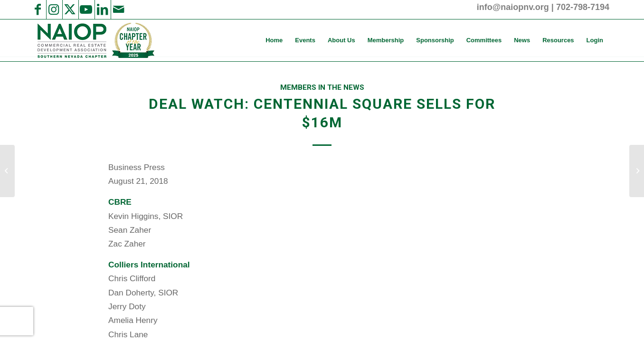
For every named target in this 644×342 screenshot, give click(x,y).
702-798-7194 (583, 7)
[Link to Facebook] (38, 9)
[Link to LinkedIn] (102, 9)
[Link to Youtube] (86, 9)
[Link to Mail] (118, 9)
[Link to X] (70, 9)
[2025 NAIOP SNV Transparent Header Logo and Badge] (95, 40)
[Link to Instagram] (54, 9)
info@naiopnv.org (513, 7)
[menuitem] (274, 40)
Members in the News (322, 87)
